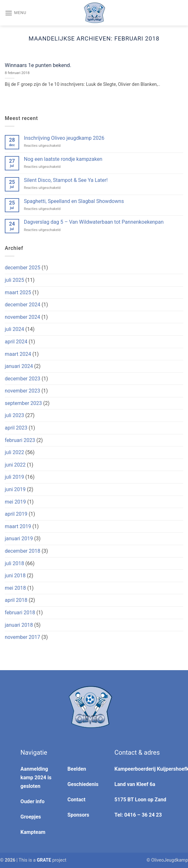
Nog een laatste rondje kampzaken (63, 159)
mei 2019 (15, 502)
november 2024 (23, 317)
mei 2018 (15, 588)
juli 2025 (14, 280)
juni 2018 (15, 576)
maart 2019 (18, 526)
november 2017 (23, 637)
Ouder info (32, 801)
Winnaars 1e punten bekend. (38, 65)
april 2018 (16, 600)
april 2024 (16, 342)
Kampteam (33, 832)
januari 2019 (19, 539)
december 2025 (23, 268)
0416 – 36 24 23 (143, 815)
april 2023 (16, 428)
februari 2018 (20, 613)
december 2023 (23, 379)
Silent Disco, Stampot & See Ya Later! (66, 180)
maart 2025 (18, 292)
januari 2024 (19, 366)
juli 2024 (14, 329)
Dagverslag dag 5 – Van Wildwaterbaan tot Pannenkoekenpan (94, 222)
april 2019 (16, 514)
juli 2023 (14, 415)
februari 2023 (20, 440)
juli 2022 (14, 452)
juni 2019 (15, 489)
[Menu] (16, 13)
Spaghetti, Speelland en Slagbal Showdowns (74, 201)
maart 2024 (18, 354)
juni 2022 (15, 465)
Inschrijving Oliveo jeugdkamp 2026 (64, 138)
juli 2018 (14, 563)
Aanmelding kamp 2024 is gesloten (36, 778)
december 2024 (23, 305)
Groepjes (31, 817)
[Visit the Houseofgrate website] (44, 860)
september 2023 (23, 403)
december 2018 (23, 551)
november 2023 (23, 391)
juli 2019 (14, 477)
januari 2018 (19, 625)
